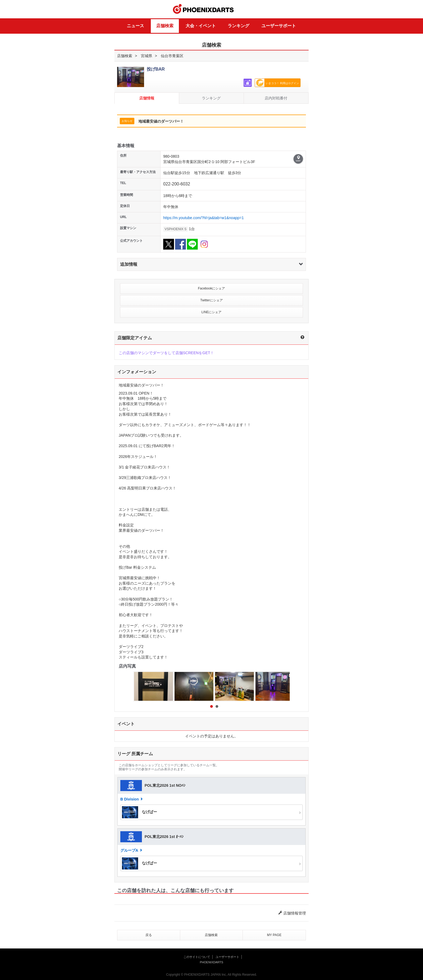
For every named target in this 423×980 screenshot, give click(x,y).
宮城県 (146, 56)
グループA (129, 850)
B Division (129, 799)
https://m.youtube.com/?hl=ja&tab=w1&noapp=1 (203, 218)
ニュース (135, 26)
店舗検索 (165, 26)
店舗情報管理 (292, 913)
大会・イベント (201, 26)
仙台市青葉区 (172, 56)
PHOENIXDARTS (203, 9)
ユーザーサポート (279, 26)
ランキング (238, 26)
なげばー (139, 812)
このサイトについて (197, 957)
